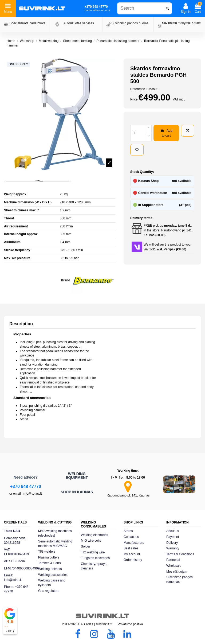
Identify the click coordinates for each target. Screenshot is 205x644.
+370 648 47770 (26, 486)
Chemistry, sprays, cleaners (94, 566)
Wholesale (174, 566)
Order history (133, 560)
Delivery (172, 543)
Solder (86, 546)
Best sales (131, 548)
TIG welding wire (93, 552)
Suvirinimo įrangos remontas (180, 579)
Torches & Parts (50, 563)
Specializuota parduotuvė (27, 23)
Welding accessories (53, 575)
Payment (173, 537)
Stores (128, 531)
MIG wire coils (91, 541)
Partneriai (173, 560)
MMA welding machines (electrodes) (55, 533)
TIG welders (47, 552)
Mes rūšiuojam (177, 572)
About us (173, 531)
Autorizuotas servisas (79, 23)
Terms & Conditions (180, 554)
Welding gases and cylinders (52, 583)
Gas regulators (49, 591)
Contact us (131, 537)
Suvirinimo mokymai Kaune (181, 23)
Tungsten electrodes (95, 558)
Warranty (173, 548)
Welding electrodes (94, 535)
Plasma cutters (49, 557)
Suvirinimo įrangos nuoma (130, 23)
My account (132, 554)
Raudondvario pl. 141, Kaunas (128, 495)
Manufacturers (134, 543)
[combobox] (145, 8)
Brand (66, 280)
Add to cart (166, 133)
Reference (138, 89)
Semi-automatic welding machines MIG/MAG (55, 544)
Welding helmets (50, 569)
